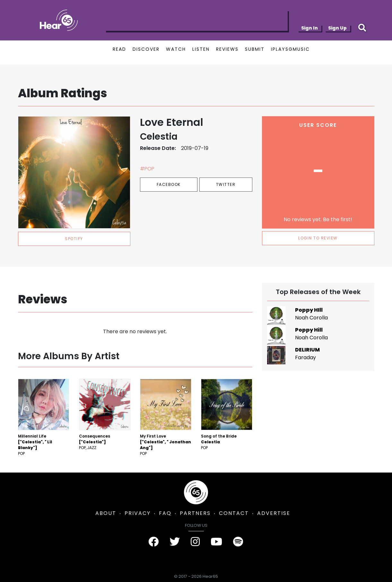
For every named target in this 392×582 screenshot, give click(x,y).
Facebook (169, 184)
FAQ (165, 513)
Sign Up (337, 28)
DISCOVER (146, 49)
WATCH (176, 49)
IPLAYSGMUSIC (290, 49)
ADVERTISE (274, 513)
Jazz (92, 448)
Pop (21, 453)
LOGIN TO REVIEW (318, 238)
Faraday (305, 357)
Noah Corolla (311, 318)
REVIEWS (227, 49)
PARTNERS (195, 513)
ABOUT (106, 513)
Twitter (226, 184)
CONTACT (234, 513)
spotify (74, 239)
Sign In (309, 28)
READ (119, 49)
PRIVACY (138, 513)
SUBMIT (255, 49)
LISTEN (201, 49)
